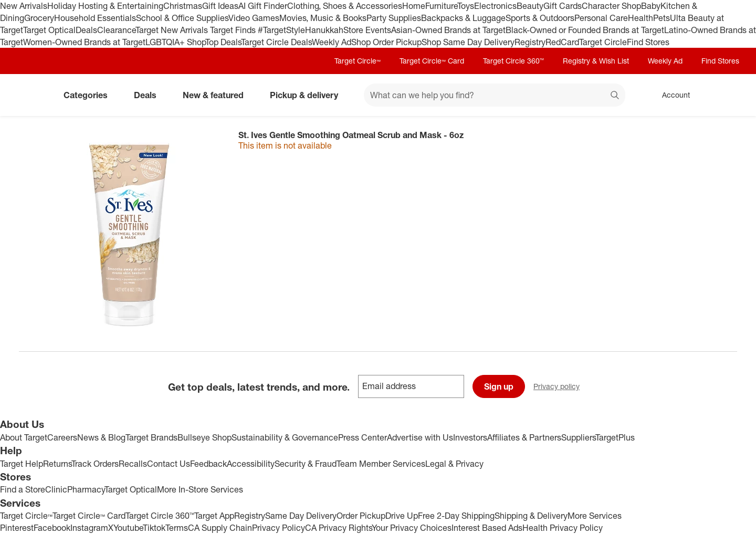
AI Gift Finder (263, 6)
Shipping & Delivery (531, 516)
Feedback (208, 464)
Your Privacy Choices (412, 528)
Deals (86, 30)
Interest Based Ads (487, 528)
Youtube (128, 528)
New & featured (217, 95)
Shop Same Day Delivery (468, 42)
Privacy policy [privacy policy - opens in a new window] (561, 387)
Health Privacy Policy (563, 528)
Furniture (441, 6)
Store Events (367, 30)
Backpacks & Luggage (463, 18)
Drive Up (402, 516)
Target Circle (603, 42)
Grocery (39, 18)
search (615, 96)
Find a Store (23, 489)
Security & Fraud (306, 464)
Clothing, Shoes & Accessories (345, 6)
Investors (470, 437)
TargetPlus (615, 437)
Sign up (499, 386)
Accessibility (251, 464)
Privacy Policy (279, 528)
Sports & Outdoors (540, 18)
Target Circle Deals (276, 42)
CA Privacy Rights (338, 528)
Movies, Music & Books (323, 18)
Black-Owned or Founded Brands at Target (585, 30)
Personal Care (601, 18)
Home (414, 6)
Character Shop (611, 6)
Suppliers (578, 437)
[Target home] (34, 95)
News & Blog (101, 437)
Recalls (133, 464)
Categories (90, 95)
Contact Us (169, 464)
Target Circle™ (358, 61)
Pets (661, 18)
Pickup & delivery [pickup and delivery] (308, 95)
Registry (530, 42)
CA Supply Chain (220, 528)
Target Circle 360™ (513, 61)
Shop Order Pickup (386, 42)
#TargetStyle (281, 30)
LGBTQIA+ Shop (175, 42)
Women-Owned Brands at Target (84, 42)
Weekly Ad (332, 42)
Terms (177, 528)
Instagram (89, 528)
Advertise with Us (420, 437)
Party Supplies (394, 18)
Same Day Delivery (301, 516)
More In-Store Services (200, 489)
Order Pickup (361, 516)
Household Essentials (95, 18)
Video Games (254, 18)
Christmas (183, 6)
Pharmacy (86, 489)
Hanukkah (324, 30)
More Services (595, 516)
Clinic (56, 489)
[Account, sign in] (671, 95)
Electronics (495, 6)
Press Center (363, 437)
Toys (466, 6)
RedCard (562, 42)
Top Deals (223, 42)
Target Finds (234, 30)
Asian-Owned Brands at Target (448, 30)
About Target (24, 437)
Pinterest (17, 528)
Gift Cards (563, 6)
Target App (214, 516)
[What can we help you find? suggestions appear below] (495, 95)
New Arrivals (24, 6)
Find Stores (648, 42)
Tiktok (154, 528)
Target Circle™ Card (432, 61)
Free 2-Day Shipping (456, 516)
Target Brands (151, 437)
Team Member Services (381, 464)
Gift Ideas (220, 6)
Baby (651, 6)
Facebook (52, 528)
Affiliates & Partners (524, 437)
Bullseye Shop (204, 437)
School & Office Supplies (182, 18)
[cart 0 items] (723, 95)
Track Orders (95, 464)
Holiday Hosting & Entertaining (105, 6)
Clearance (116, 30)
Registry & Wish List (596, 61)
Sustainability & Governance (285, 437)
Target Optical (49, 30)
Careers (62, 437)
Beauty (530, 6)
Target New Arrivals (173, 30)
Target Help (22, 464)
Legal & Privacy (454, 464)
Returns (57, 464)
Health (640, 18)
